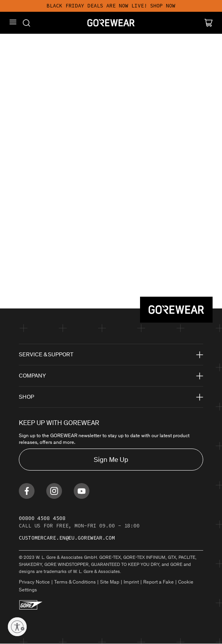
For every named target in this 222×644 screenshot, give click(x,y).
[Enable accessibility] (17, 627)
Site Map (110, 582)
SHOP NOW (163, 6)
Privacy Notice (34, 582)
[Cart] (208, 23)
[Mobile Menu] (13, 22)
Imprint (131, 582)
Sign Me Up (111, 460)
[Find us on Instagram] (54, 491)
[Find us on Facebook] (27, 491)
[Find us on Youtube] (82, 491)
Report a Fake (158, 582)
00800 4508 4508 (42, 518)
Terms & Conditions (75, 582)
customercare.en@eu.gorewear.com (67, 538)
